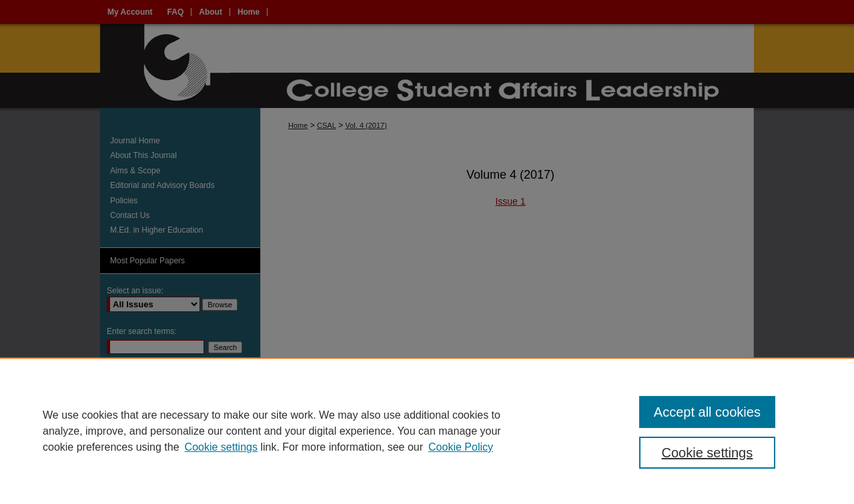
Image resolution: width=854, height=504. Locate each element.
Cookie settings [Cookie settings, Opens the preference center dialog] (708, 453)
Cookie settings (221, 447)
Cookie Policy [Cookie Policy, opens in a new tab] (461, 447)
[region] (427, 431)
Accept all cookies (707, 412)
